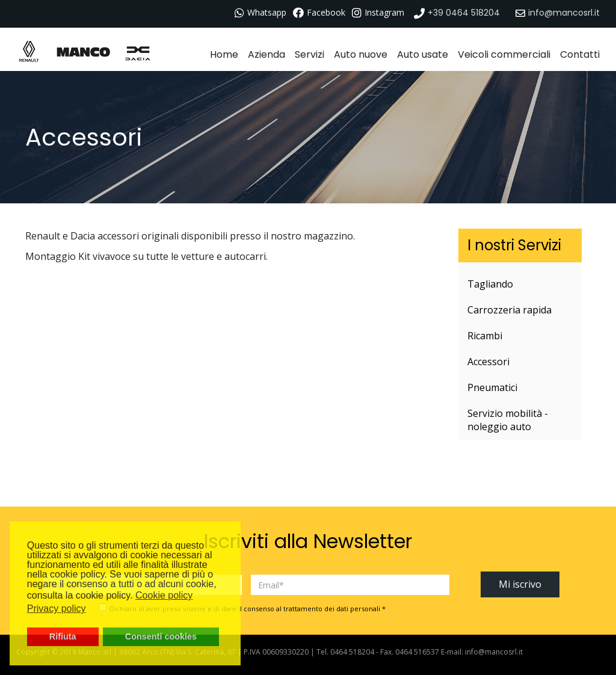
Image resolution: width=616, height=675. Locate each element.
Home (224, 54)
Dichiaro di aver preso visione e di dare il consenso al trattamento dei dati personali (248, 609)
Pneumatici (492, 387)
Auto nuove (361, 54)
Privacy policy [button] (57, 609)
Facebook (326, 12)
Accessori (488, 362)
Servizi (310, 54)
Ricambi (485, 336)
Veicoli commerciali (504, 54)
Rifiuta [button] (63, 636)
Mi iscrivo (520, 584)
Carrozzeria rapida (510, 310)
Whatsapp (267, 12)
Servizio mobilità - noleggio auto (508, 420)
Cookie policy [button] (164, 595)
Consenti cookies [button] (161, 636)
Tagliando (490, 284)
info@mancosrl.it (494, 652)
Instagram (384, 12)
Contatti (580, 54)
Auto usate (423, 54)
